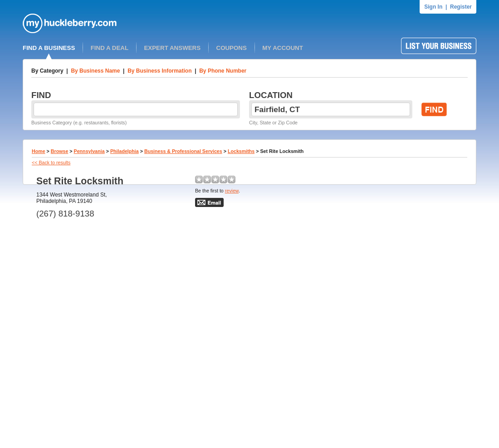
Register (461, 7)
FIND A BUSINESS (49, 48)
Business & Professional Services (183, 151)
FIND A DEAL (110, 48)
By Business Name (95, 71)
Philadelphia (125, 151)
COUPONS (232, 48)
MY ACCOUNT (283, 48)
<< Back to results (51, 162)
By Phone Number (223, 71)
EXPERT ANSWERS (172, 48)
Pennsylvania (89, 151)
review (232, 191)
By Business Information (159, 71)
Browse (60, 151)
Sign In (433, 7)
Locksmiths (241, 151)
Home (39, 151)
